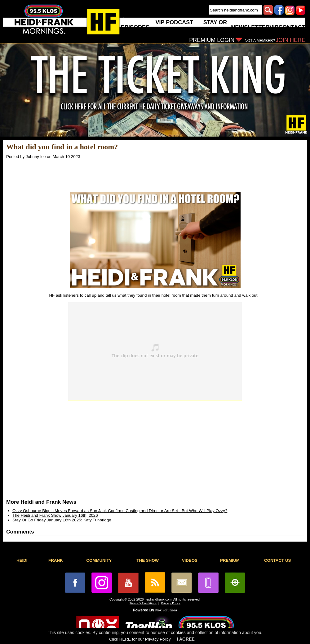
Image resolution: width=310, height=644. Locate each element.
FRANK (56, 560)
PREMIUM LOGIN (212, 40)
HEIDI (22, 560)
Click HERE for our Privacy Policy (140, 639)
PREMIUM (230, 560)
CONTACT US (277, 560)
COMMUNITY (99, 560)
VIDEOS (190, 560)
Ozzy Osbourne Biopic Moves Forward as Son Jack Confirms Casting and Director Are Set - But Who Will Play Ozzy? (120, 511)
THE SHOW (148, 560)
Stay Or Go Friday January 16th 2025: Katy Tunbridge (62, 520)
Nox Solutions (166, 610)
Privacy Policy (171, 603)
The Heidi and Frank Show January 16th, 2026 (55, 515)
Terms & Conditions (143, 603)
